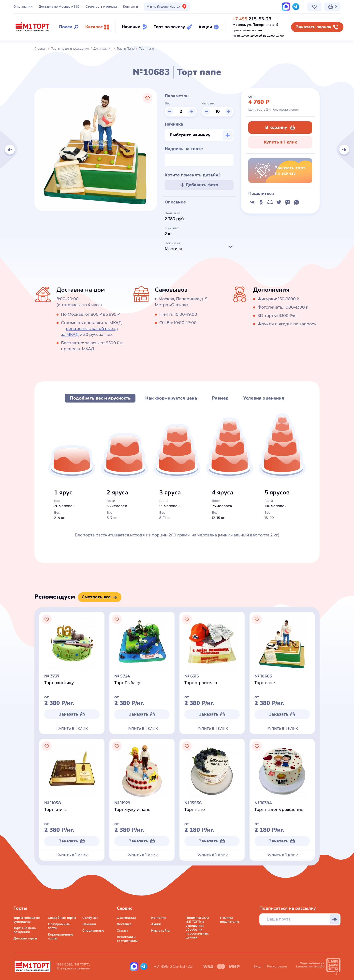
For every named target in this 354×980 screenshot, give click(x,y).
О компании (23, 7)
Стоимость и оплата (101, 7)
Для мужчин (103, 49)
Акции (156, 924)
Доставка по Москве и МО (59, 7)
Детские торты (25, 938)
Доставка (124, 924)
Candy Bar (90, 918)
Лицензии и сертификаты (127, 939)
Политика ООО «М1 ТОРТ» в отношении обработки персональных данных (197, 928)
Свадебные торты (62, 918)
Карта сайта (160, 930)
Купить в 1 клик (280, 142)
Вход (257, 966)
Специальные (93, 930)
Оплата (122, 930)
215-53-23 (252, 19)
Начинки (89, 924)
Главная (40, 49)
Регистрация (277, 966)
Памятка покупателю (230, 920)
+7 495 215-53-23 (173, 966)
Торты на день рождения (70, 49)
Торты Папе (126, 49)
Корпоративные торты (61, 936)
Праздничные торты (59, 926)
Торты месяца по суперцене (27, 920)
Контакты (130, 7)
